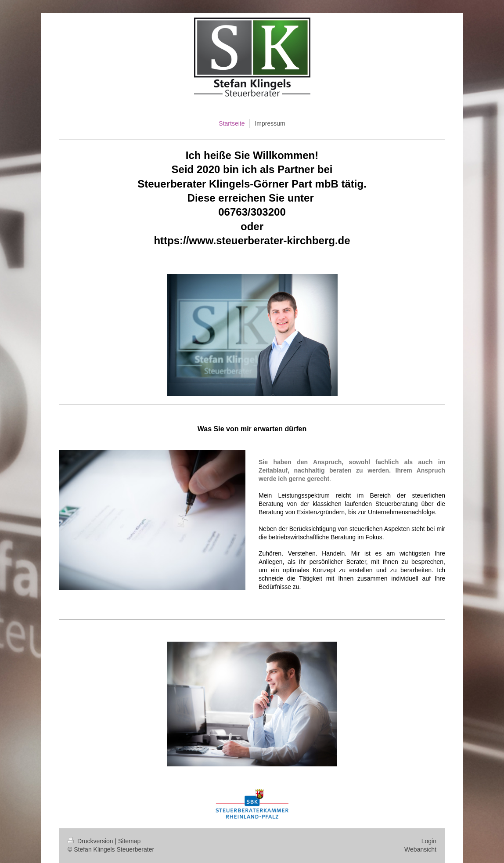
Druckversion (91, 841)
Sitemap (129, 841)
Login (429, 841)
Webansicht (420, 849)
